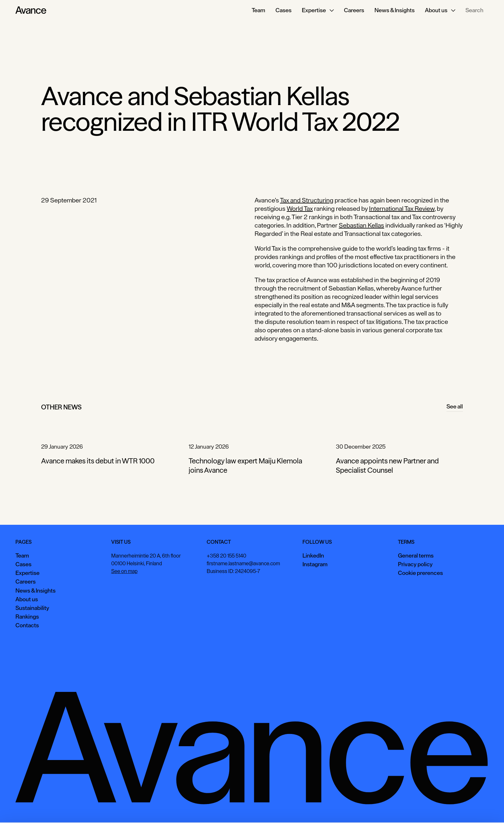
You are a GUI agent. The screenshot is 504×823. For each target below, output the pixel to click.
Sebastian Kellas (361, 225)
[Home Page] (31, 10)
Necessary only (476, 808)
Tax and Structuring (307, 200)
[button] (318, 10)
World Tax (300, 209)
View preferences (431, 808)
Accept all (390, 808)
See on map (124, 571)
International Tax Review (402, 209)
